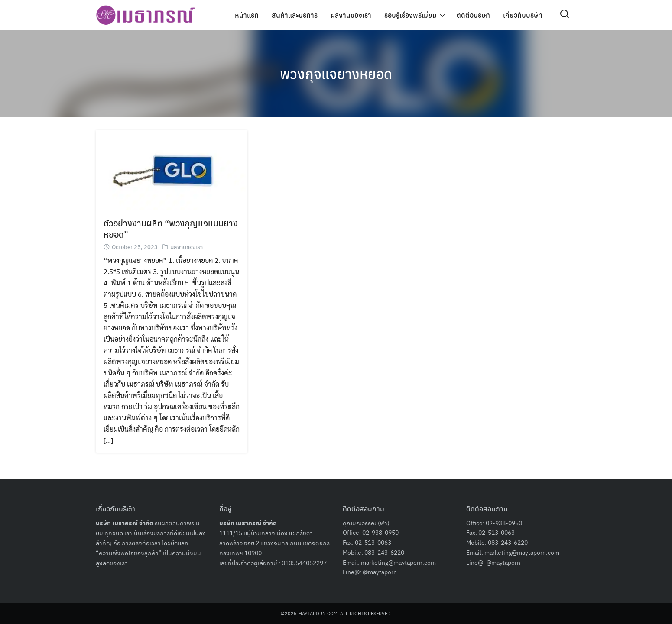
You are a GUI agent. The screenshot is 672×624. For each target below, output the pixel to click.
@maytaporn (380, 572)
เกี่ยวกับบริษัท (523, 15)
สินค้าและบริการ (295, 15)
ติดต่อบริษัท (473, 15)
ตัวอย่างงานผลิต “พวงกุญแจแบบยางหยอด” (171, 228)
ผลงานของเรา (351, 15)
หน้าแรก (247, 15)
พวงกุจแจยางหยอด (336, 74)
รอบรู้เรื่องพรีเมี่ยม (411, 15)
